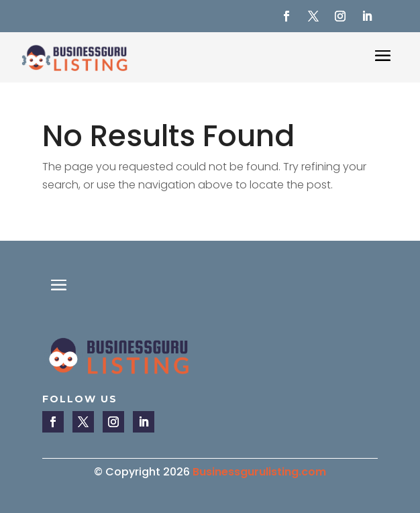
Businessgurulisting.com (259, 472)
